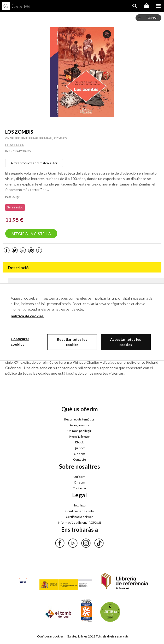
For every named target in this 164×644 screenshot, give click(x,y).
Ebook (80, 442)
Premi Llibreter (80, 436)
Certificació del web (80, 517)
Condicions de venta (80, 511)
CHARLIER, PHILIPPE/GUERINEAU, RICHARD (36, 138)
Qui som (79, 448)
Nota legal (80, 505)
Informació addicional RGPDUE (80, 522)
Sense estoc (15, 207)
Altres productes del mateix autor (34, 163)
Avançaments (79, 425)
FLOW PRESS (15, 145)
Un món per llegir (79, 431)
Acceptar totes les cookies (126, 342)
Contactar (80, 488)
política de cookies (27, 316)
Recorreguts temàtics (79, 419)
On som (80, 454)
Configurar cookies (51, 636)
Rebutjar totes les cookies (72, 342)
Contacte (80, 459)
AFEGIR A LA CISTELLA (31, 234)
